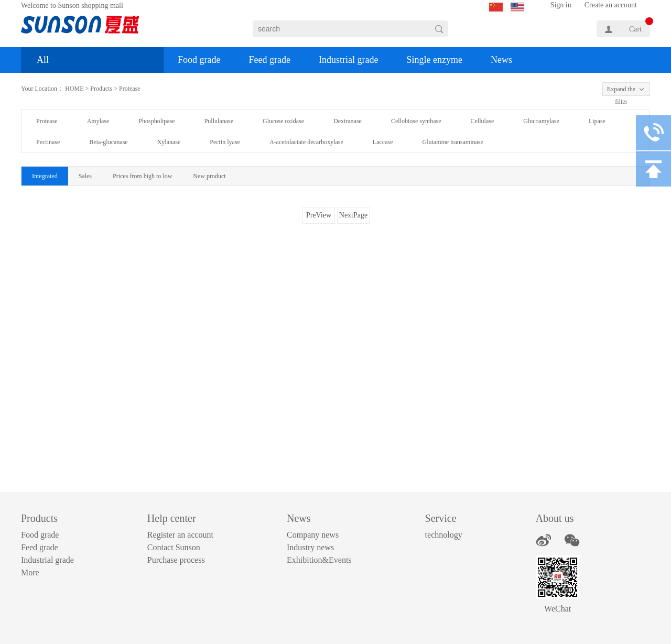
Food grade (199, 60)
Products (101, 89)
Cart (635, 29)
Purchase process (176, 560)
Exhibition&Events (319, 560)
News (501, 60)
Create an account (611, 5)
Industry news (310, 547)
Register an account (180, 535)
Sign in (561, 5)
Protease (130, 89)
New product (209, 176)
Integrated (45, 176)
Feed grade (269, 60)
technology (444, 535)
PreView (319, 215)
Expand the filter (621, 91)
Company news (313, 535)
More (30, 572)
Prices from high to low (142, 176)
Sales (85, 176)
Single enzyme (434, 60)
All (43, 60)
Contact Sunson (174, 547)
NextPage (353, 215)
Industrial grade (348, 60)
